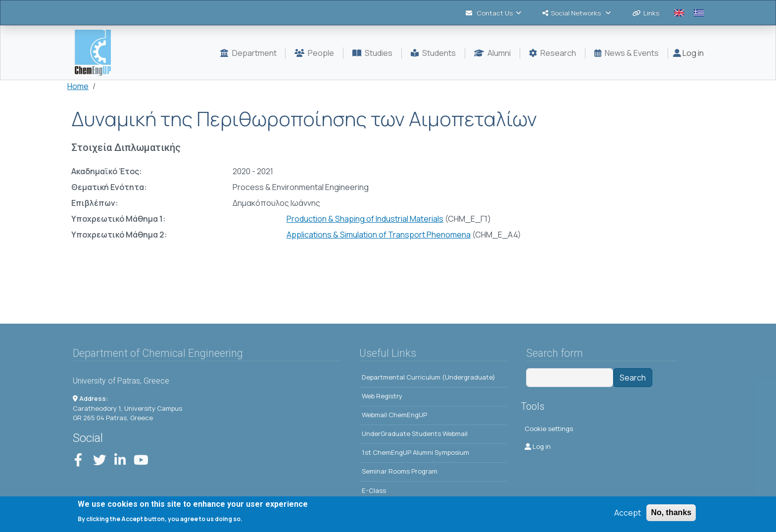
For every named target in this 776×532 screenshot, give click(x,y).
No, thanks (671, 512)
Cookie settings (549, 429)
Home (78, 86)
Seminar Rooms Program (400, 471)
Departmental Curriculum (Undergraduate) (429, 377)
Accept (628, 513)
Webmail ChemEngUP (394, 415)
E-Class (374, 490)
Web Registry (382, 396)
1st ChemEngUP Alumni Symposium (415, 452)
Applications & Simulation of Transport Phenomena (379, 235)
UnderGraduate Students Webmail (415, 434)
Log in (688, 53)
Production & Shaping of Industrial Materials (365, 219)
